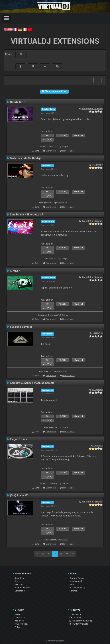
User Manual (76, 581)
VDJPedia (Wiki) (77, 588)
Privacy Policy (21, 624)
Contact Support (77, 578)
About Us (19, 614)
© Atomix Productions (55, 641)
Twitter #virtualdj (79, 624)
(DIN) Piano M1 (19, 495)
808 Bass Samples (21, 327)
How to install (68, 151)
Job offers (19, 621)
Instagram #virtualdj (81, 621)
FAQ (72, 584)
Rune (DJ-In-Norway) (92, 108)
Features (19, 584)
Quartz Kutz (17, 102)
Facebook (75, 614)
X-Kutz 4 (15, 271)
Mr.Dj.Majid (97, 165)
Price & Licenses (22, 588)
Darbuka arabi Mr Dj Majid (26, 158)
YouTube (75, 617)
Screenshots (21, 591)
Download (20, 578)
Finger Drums (19, 439)
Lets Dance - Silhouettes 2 (27, 215)
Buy (16, 581)
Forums (73, 591)
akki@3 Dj (98, 333)
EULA (17, 627)
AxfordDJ (98, 446)
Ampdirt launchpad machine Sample (32, 383)
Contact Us (20, 617)
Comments (51, 151)
